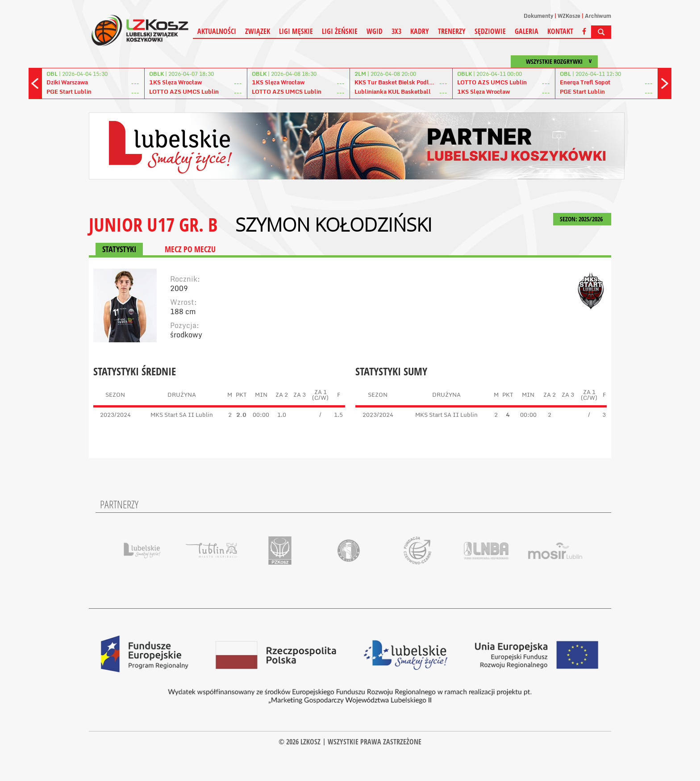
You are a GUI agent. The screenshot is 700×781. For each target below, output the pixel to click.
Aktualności (217, 31)
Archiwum (598, 16)
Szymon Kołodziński (334, 224)
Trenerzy (452, 31)
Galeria (527, 31)
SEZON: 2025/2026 (582, 219)
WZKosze (569, 16)
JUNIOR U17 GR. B (153, 224)
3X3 (396, 31)
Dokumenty (538, 16)
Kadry (420, 31)
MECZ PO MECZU (190, 249)
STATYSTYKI (119, 249)
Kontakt (560, 31)
